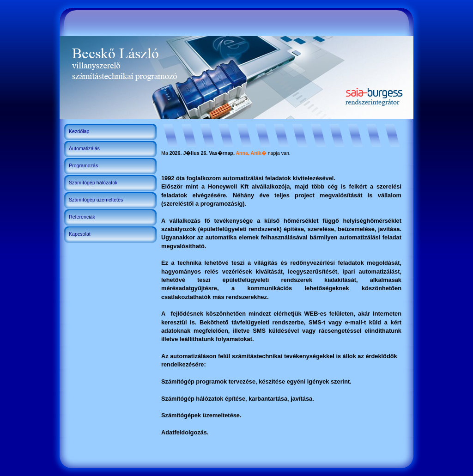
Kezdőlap (79, 131)
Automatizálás (84, 148)
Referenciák (82, 217)
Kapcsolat (80, 234)
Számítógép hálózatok (93, 183)
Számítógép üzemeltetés (96, 200)
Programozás (83, 165)
